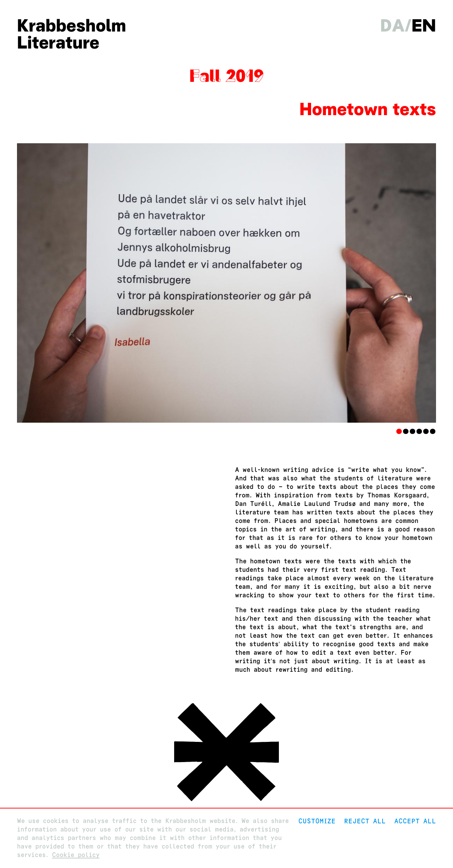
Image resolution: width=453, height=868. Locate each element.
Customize (317, 821)
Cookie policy (76, 855)
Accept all (415, 821)
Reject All (365, 821)
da (392, 26)
